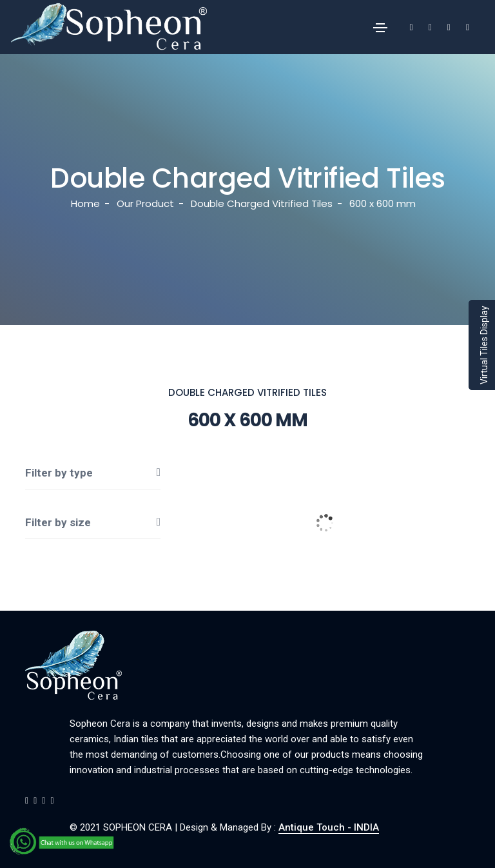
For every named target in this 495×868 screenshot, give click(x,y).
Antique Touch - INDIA (329, 827)
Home (85, 203)
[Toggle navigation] (380, 28)
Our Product (145, 203)
